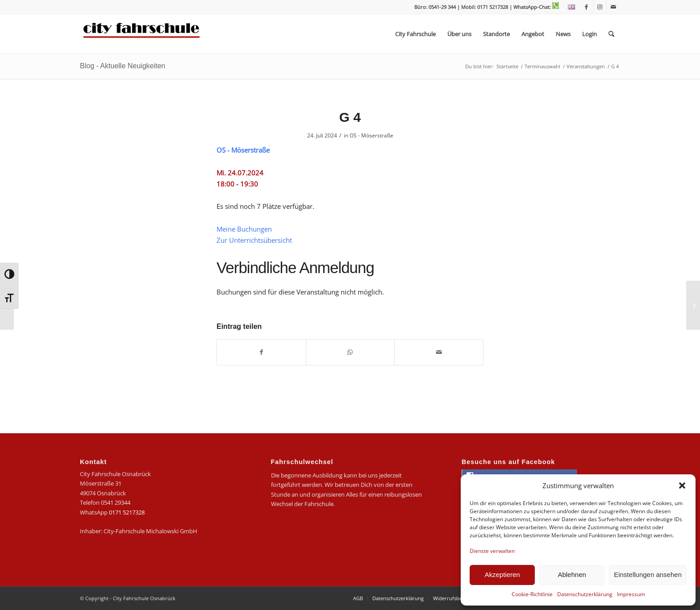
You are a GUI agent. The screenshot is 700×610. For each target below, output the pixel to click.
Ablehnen (572, 575)
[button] (682, 486)
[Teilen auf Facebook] (261, 352)
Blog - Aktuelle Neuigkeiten (123, 66)
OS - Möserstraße (371, 135)
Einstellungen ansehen (648, 575)
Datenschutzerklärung (585, 594)
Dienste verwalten (492, 551)
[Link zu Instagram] (600, 7)
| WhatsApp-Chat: (534, 7)
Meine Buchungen (244, 229)
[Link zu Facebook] (586, 7)
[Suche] (611, 34)
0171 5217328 (127, 512)
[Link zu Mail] (613, 7)
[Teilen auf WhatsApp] (350, 352)
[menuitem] (569, 7)
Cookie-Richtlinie (532, 594)
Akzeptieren (502, 575)
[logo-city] (142, 34)
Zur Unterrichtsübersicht (254, 240)
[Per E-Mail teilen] (439, 352)
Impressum (631, 594)
